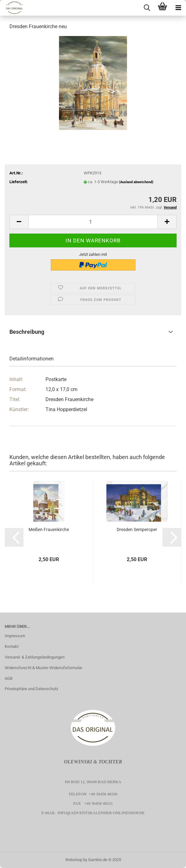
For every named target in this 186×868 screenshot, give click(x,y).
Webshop (74, 860)
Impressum (15, 636)
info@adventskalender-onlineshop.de (101, 813)
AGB (9, 678)
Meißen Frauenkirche (49, 530)
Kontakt (12, 646)
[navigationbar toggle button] (178, 8)
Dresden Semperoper (137, 530)
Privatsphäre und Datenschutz (31, 689)
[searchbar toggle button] (147, 8)
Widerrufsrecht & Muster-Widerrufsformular (43, 668)
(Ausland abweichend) (136, 182)
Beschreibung (27, 332)
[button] (19, 222)
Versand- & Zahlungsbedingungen (35, 657)
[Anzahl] (93, 222)
